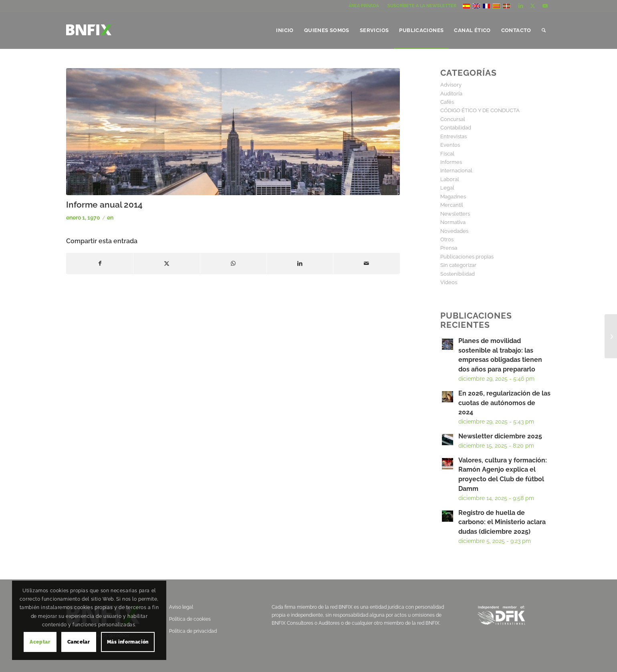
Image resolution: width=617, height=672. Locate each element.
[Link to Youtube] (545, 6)
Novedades (454, 231)
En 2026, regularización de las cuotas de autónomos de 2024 (504, 403)
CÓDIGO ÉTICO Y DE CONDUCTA (480, 110)
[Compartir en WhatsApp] (233, 263)
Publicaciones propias (467, 257)
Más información (128, 642)
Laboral (450, 179)
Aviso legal (181, 607)
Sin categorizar (458, 265)
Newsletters (455, 214)
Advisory (451, 85)
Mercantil (452, 205)
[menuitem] (364, 6)
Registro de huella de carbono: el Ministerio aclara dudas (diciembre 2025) (502, 522)
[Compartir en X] (166, 263)
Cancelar (79, 642)
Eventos (450, 145)
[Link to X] (533, 6)
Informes (451, 162)
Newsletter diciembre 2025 (500, 436)
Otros (447, 239)
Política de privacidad (193, 631)
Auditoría (451, 94)
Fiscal (447, 154)
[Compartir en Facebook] (100, 263)
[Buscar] (544, 30)
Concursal (453, 119)
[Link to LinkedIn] (521, 6)
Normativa (453, 222)
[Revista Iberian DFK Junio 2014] (611, 336)
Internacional (456, 171)
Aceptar (40, 642)
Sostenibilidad (458, 274)
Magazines (453, 197)
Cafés (447, 102)
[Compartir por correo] (366, 263)
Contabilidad (456, 128)
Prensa (449, 248)
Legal (447, 188)
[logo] (89, 36)
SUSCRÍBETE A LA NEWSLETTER (422, 6)
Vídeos (449, 282)
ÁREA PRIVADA (364, 6)
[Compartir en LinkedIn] (300, 263)
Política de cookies (190, 619)
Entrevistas (454, 136)
